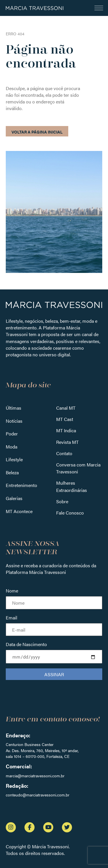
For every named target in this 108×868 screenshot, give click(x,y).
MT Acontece (19, 511)
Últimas (14, 408)
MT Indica (66, 430)
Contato (64, 453)
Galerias (14, 498)
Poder (12, 434)
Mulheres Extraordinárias (72, 486)
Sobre (62, 501)
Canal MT (66, 408)
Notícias (14, 421)
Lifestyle (14, 459)
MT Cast (65, 419)
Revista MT (67, 442)
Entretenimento (21, 485)
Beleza (12, 472)
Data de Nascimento (26, 644)
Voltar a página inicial (37, 132)
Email (12, 618)
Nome (12, 591)
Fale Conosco (70, 513)
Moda (12, 447)
